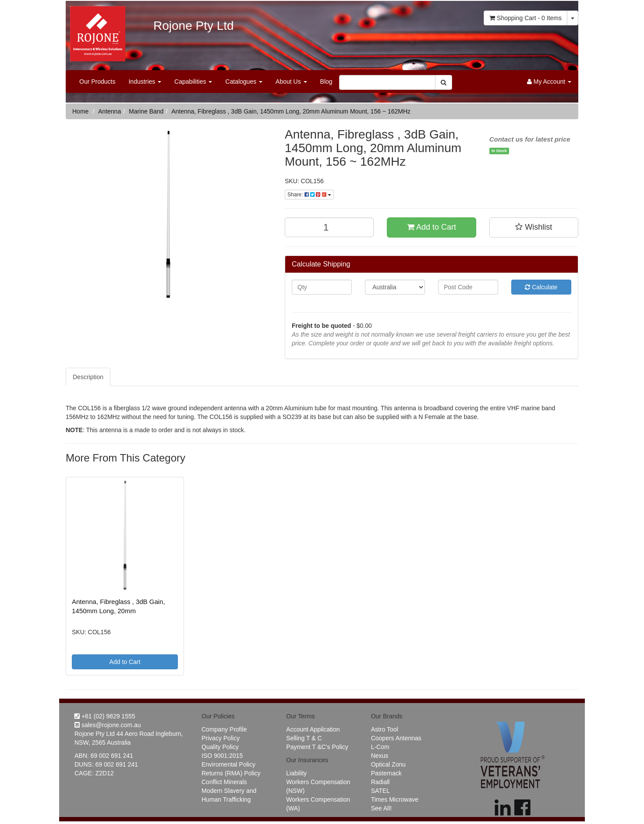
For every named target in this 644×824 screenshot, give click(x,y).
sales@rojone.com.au (108, 725)
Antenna (110, 111)
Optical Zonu (388, 764)
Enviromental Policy (228, 764)
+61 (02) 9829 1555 (105, 716)
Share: (309, 195)
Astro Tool (385, 729)
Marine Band (146, 111)
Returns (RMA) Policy (231, 773)
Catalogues (244, 82)
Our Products (97, 82)
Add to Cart (432, 227)
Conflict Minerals (224, 782)
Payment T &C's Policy (317, 747)
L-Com (380, 747)
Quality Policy (220, 747)
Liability (296, 773)
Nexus (380, 756)
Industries (145, 82)
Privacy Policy (221, 738)
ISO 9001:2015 (222, 756)
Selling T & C (304, 738)
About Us (291, 82)
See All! (381, 808)
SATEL (380, 791)
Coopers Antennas (396, 738)
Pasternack (386, 773)
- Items (525, 18)
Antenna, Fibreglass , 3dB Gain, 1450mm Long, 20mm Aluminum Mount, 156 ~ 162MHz (291, 111)
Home (80, 111)
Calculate (541, 287)
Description (88, 377)
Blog (326, 82)
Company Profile (224, 729)
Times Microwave (395, 799)
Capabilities (193, 82)
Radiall (380, 782)
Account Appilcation (313, 729)
